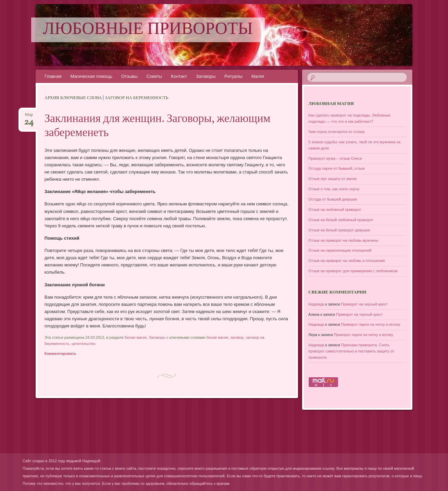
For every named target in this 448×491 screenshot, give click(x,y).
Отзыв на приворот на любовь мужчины (343, 240)
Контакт (179, 76)
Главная (53, 76)
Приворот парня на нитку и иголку (371, 324)
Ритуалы (233, 76)
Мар (29, 117)
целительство (84, 344)
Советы (154, 76)
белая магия (217, 337)
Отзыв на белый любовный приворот (341, 220)
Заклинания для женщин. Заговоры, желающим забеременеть (158, 126)
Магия (258, 76)
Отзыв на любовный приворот (335, 209)
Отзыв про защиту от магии (332, 179)
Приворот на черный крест (364, 304)
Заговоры (206, 76)
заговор (237, 337)
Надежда (316, 304)
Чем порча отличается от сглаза (336, 132)
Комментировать (60, 354)
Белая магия (136, 337)
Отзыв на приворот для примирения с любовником (353, 271)
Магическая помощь (91, 76)
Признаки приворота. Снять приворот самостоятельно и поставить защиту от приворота (351, 351)
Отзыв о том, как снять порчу (334, 189)
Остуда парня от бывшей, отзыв (336, 168)
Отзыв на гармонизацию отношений (340, 250)
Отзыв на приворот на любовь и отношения (346, 261)
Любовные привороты (148, 30)
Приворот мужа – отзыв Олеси (335, 158)
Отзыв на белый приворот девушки (339, 230)
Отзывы (129, 76)
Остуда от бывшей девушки (333, 199)
